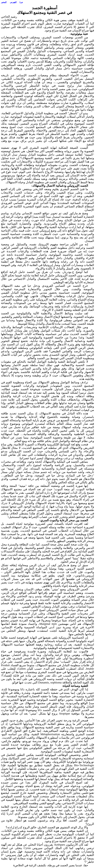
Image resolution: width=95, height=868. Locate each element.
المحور (4, 2)
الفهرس (13, 2)
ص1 (21, 2)
